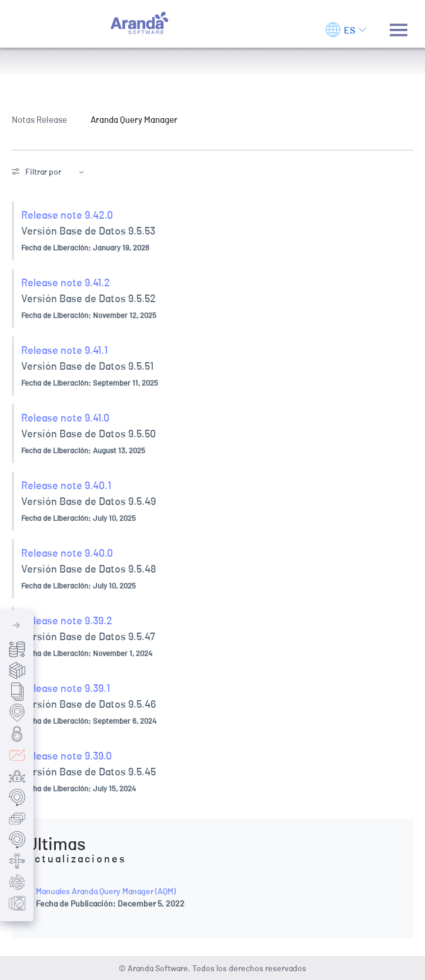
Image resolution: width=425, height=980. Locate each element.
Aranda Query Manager (134, 119)
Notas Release (39, 119)
